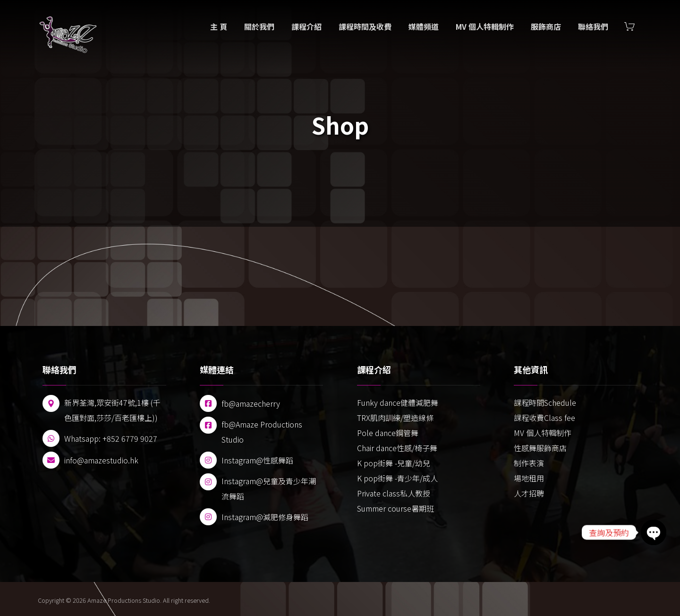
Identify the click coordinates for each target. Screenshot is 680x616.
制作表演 (529, 463)
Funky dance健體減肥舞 (398, 402)
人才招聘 (529, 493)
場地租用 (529, 478)
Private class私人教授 (394, 493)
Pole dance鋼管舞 (388, 433)
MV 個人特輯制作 (543, 433)
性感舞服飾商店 (540, 448)
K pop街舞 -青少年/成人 (397, 478)
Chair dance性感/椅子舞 (397, 448)
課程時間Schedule (545, 402)
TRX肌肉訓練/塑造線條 (395, 418)
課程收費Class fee (544, 418)
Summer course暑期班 (395, 508)
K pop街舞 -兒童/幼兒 (394, 463)
